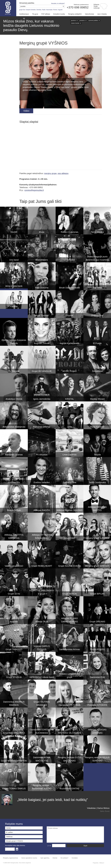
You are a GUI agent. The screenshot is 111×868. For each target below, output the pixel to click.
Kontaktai (75, 858)
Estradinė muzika (59, 14)
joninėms (82, 20)
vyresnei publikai (93, 20)
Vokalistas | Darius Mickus (98, 808)
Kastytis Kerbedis (31, 10)
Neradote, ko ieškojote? (58, 3)
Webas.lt (102, 863)
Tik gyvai (35, 14)
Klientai (55, 858)
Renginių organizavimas (11, 858)
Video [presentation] (26, 111)
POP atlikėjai (46, 14)
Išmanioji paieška (27, 3)
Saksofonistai (89, 14)
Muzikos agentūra (8, 8)
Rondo (55, 10)
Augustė (60, 10)
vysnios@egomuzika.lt (34, 190)
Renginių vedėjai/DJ (75, 14)
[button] (24, 841)
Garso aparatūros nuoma (29, 858)
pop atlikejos (63, 173)
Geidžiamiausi (24, 14)
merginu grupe (50, 173)
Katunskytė (49, 10)
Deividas (39, 10)
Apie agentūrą (45, 858)
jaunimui (73, 20)
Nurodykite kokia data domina (15, 845)
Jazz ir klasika (102, 14)
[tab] (26, 111)
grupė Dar (22, 10)
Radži (44, 10)
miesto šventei (75, 23)
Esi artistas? (64, 858)
